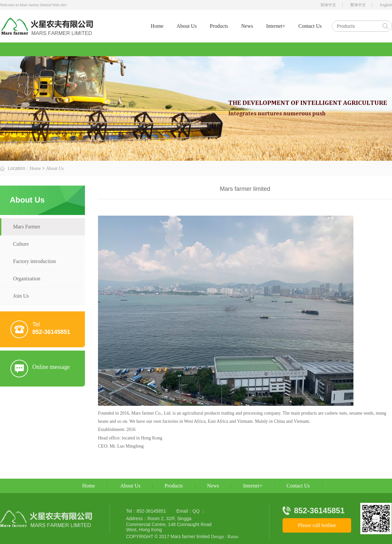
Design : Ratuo (225, 537)
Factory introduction (34, 261)
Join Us (21, 296)
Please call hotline (317, 525)
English (386, 5)
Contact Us (310, 26)
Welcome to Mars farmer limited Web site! (33, 5)
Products (219, 26)
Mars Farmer (27, 227)
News (247, 26)
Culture (21, 244)
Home (157, 26)
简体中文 (328, 5)
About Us (187, 26)
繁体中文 (358, 5)
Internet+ (276, 26)
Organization (27, 279)
